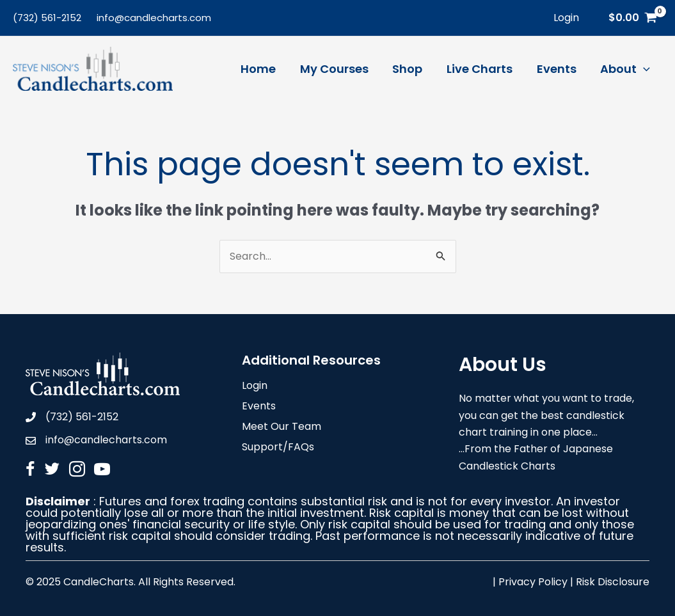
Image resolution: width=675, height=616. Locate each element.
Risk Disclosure (613, 582)
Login (255, 387)
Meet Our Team (282, 428)
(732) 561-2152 (47, 18)
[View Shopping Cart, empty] (632, 18)
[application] (644, 69)
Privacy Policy (533, 582)
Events (259, 407)
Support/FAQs (278, 448)
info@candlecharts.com (154, 18)
